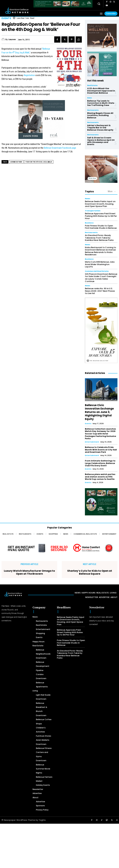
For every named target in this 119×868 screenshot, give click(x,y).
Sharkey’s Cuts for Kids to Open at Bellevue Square (90, 572)
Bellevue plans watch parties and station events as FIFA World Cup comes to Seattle (100, 477)
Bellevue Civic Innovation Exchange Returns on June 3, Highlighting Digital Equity (99, 412)
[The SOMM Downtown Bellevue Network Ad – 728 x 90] (63, 4)
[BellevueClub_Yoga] (102, 36)
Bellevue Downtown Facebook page (60, 148)
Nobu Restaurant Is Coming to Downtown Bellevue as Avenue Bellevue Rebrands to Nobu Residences (100, 251)
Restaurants (93, 110)
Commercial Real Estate (97, 271)
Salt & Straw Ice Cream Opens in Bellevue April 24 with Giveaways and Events (101, 141)
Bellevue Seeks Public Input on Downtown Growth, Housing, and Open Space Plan (100, 204)
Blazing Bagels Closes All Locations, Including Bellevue (100, 115)
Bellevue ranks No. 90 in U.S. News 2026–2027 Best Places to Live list (100, 291)
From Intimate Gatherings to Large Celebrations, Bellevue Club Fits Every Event (100, 463)
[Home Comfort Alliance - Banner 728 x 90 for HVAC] (59, 548)
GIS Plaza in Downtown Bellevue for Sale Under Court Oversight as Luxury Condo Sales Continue (101, 278)
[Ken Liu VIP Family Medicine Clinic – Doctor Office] (102, 64)
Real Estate (92, 86)
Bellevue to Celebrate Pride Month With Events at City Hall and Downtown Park (101, 450)
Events (6, 18)
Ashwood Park (16, 162)
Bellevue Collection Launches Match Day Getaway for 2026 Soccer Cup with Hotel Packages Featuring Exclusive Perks (100, 434)
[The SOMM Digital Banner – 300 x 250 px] (101, 502)
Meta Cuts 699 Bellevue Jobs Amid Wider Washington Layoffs (100, 264)
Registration (29, 75)
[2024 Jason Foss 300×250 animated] (42, 121)
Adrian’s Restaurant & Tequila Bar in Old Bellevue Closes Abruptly (100, 128)
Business (89, 223)
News (90, 98)
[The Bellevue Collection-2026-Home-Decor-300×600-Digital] (101, 330)
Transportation (93, 211)
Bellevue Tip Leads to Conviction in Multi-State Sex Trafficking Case (101, 103)
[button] (99, 4)
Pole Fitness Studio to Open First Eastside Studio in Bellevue (101, 227)
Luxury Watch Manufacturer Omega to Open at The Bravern (29, 572)
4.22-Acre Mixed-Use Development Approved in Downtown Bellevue (101, 91)
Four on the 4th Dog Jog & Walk (39, 162)
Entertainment (92, 442)
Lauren (12, 39)
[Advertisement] (59, 845)
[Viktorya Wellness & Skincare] (101, 169)
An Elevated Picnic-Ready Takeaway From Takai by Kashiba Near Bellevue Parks (99, 238)
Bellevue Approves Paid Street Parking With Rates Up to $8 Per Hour (101, 216)
